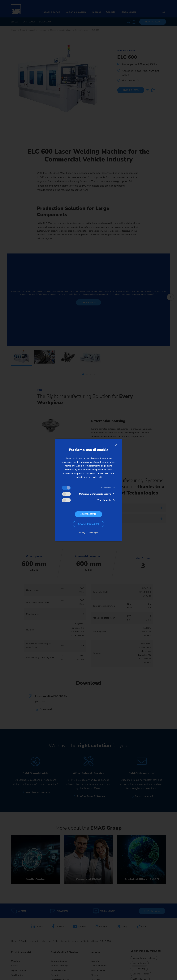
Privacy (82, 533)
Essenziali (106, 488)
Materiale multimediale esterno (95, 494)
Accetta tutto (88, 514)
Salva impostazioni (89, 524)
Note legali (94, 533)
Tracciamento (104, 500)
